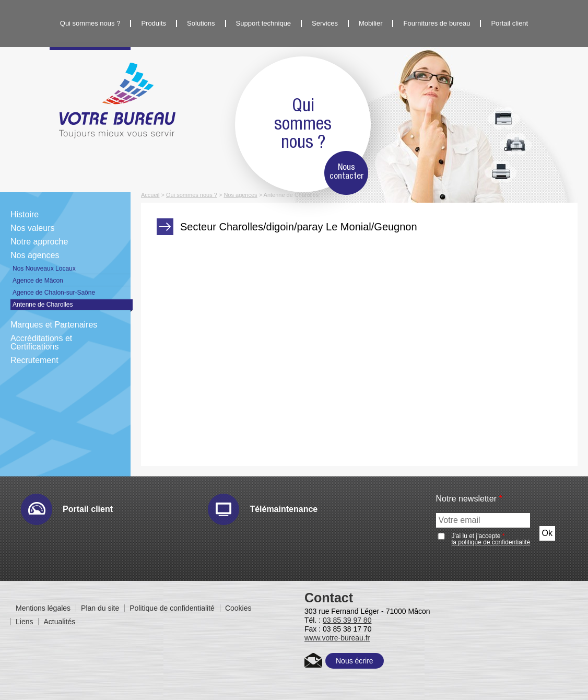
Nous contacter (346, 172)
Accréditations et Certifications (41, 342)
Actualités (59, 622)
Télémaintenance (284, 509)
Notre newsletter (469, 499)
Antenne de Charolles (43, 305)
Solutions (201, 23)
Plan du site (100, 608)
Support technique (264, 23)
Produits (154, 23)
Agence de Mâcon (38, 281)
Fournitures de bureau (437, 23)
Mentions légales (43, 608)
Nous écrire (355, 661)
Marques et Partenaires (54, 325)
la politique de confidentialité (491, 542)
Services (325, 23)
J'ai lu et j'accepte (491, 539)
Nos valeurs (32, 228)
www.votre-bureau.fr (337, 638)
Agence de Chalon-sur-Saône (54, 293)
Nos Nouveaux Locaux (44, 269)
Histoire (25, 214)
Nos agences (35, 255)
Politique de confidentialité (172, 608)
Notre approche (39, 242)
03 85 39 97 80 (347, 620)
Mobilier (371, 23)
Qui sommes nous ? (90, 23)
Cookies (238, 608)
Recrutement (34, 360)
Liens (24, 622)
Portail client (509, 23)
